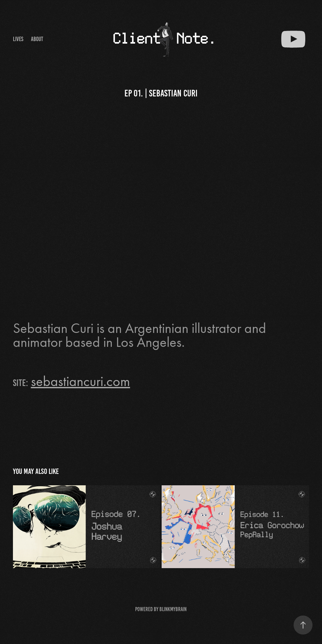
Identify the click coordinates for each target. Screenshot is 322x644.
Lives (18, 39)
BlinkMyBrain (173, 609)
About (37, 39)
